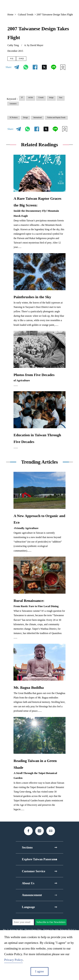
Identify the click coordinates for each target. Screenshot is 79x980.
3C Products (17, 125)
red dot (37, 101)
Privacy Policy (13, 960)
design (14, 108)
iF (24, 101)
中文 (14, 60)
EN (38, 6)
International (54, 125)
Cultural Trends (26, 15)
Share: (9, 69)
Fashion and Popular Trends (25, 132)
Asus (29, 108)
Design (35, 125)
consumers (45, 108)
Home (10, 15)
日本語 (28, 60)
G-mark (53, 101)
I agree (39, 971)
